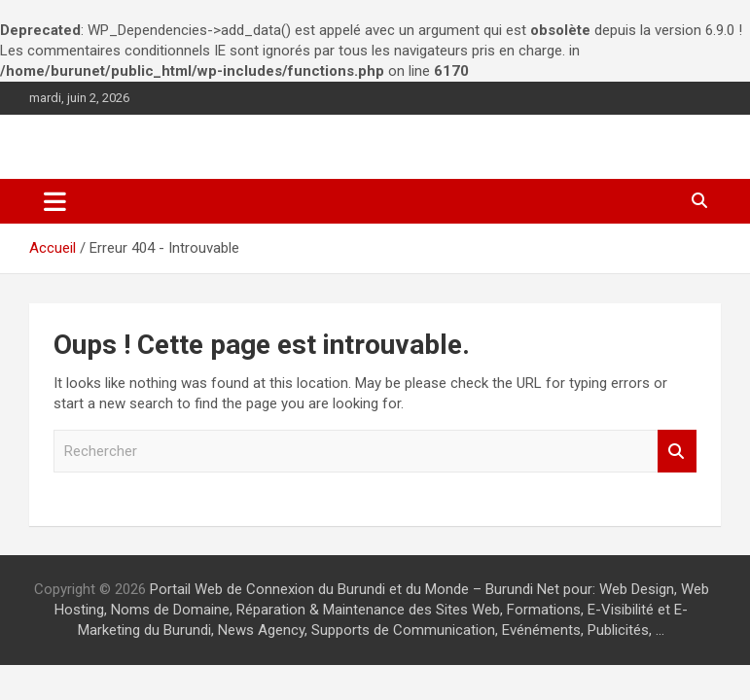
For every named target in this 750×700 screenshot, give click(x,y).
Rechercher (677, 452)
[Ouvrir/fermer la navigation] (55, 201)
